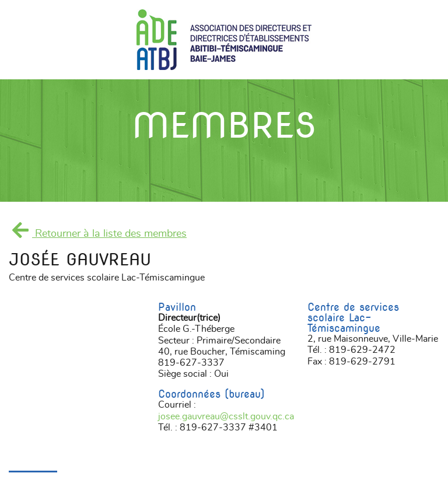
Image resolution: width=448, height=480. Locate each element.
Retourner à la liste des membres (98, 234)
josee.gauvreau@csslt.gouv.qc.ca (226, 416)
